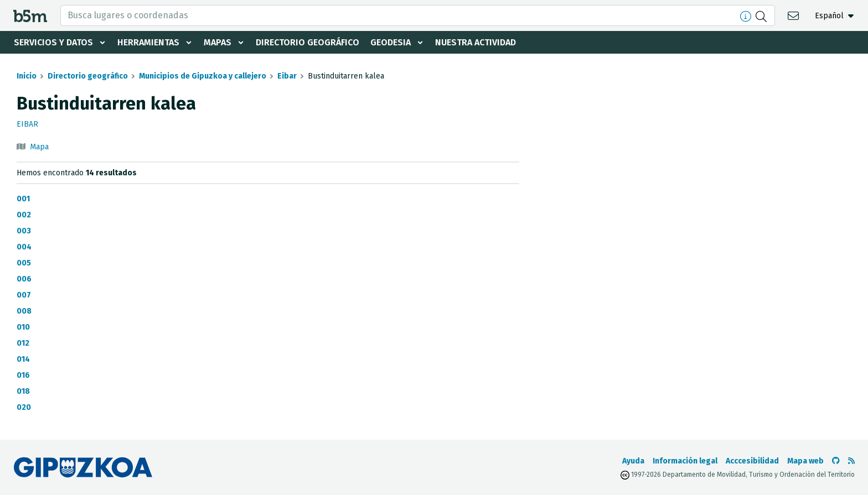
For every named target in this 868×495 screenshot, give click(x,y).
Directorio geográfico (308, 42)
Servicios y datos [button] (53, 42)
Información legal (685, 461)
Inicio (27, 76)
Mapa (39, 147)
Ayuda (633, 461)
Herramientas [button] (148, 42)
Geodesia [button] (391, 42)
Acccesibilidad (752, 461)
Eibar (287, 76)
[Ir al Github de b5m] (836, 461)
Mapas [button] (218, 42)
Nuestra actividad (476, 42)
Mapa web (805, 461)
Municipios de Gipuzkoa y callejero (203, 76)
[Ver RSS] (851, 461)
